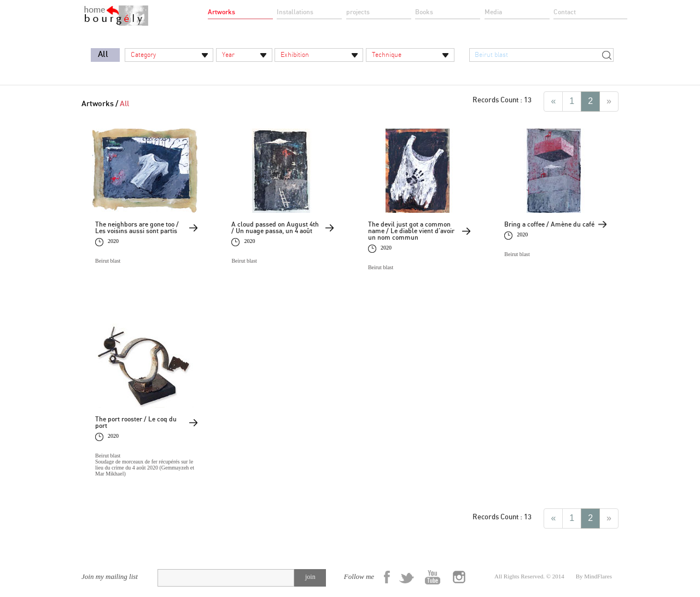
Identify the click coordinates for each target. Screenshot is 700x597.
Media (493, 12)
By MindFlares (594, 576)
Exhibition (295, 55)
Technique (387, 55)
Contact (565, 12)
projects (358, 12)
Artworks (221, 12)
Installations (295, 12)
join (310, 577)
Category (143, 55)
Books (424, 12)
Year (228, 55)
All (103, 54)
